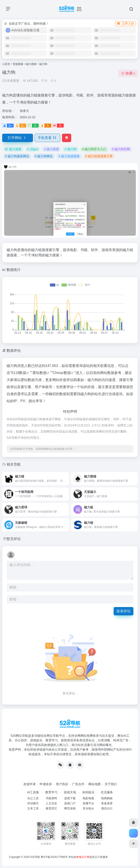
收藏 (128, 73)
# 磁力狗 (71, 149)
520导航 (35, 857)
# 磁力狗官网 (121, 149)
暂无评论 (14, 539)
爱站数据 (40, 373)
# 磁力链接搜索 (69, 156)
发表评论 (124, 611)
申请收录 (46, 784)
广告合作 (78, 784)
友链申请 (29, 784)
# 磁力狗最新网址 (17, 156)
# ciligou (33, 149)
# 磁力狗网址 (44, 156)
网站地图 (95, 784)
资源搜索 (18, 64)
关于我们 (111, 784)
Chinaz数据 (62, 373)
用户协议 (62, 784)
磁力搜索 (31, 64)
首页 (7, 64)
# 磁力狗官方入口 (94, 149)
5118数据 (19, 373)
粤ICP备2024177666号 (55, 857)
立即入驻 (125, 24)
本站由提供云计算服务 (88, 857)
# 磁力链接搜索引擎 (99, 156)
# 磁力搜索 (51, 149)
